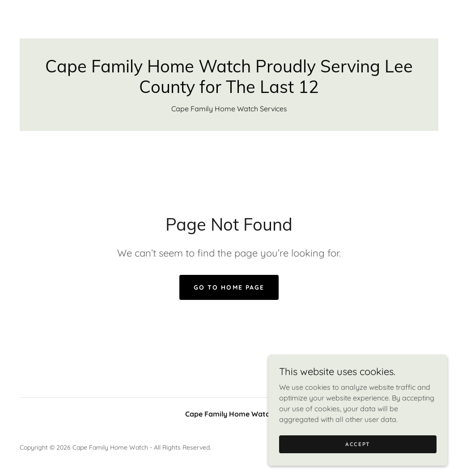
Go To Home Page (229, 287)
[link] (229, 90)
